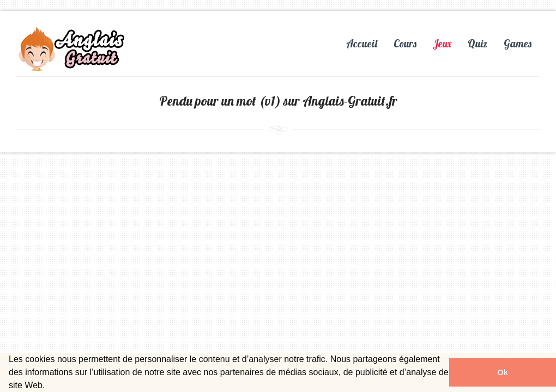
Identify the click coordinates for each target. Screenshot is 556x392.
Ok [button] (502, 372)
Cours (405, 44)
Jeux (442, 44)
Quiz (478, 44)
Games (518, 44)
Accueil (362, 44)
